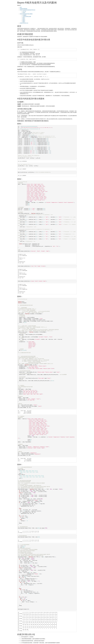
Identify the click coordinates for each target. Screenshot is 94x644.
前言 (21, 7)
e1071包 (24, 11)
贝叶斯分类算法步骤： (27, 17)
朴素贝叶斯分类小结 (24, 23)
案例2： (24, 19)
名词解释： (25, 15)
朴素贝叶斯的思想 (24, 9)
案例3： (24, 20)
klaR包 (24, 13)
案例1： (24, 18)
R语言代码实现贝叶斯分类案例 (26, 14)
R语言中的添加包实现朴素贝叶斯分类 (28, 10)
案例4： (24, 22)
